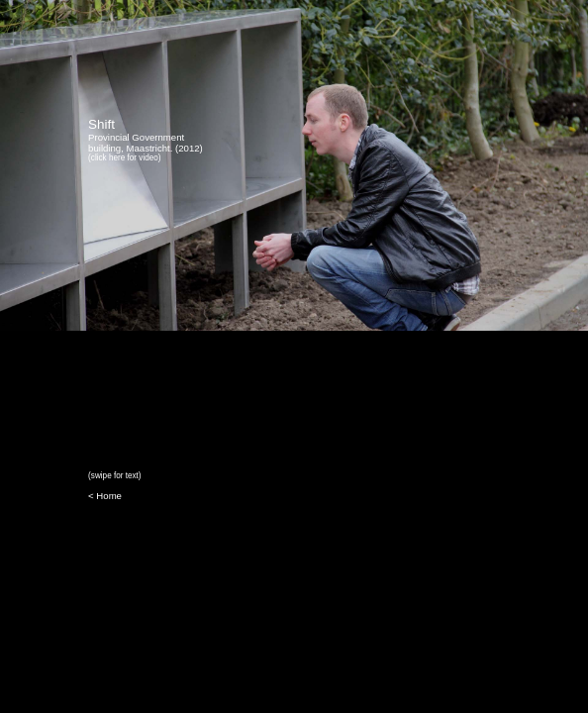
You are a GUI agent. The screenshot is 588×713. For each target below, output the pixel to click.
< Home (105, 496)
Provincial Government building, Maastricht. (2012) (146, 141)
